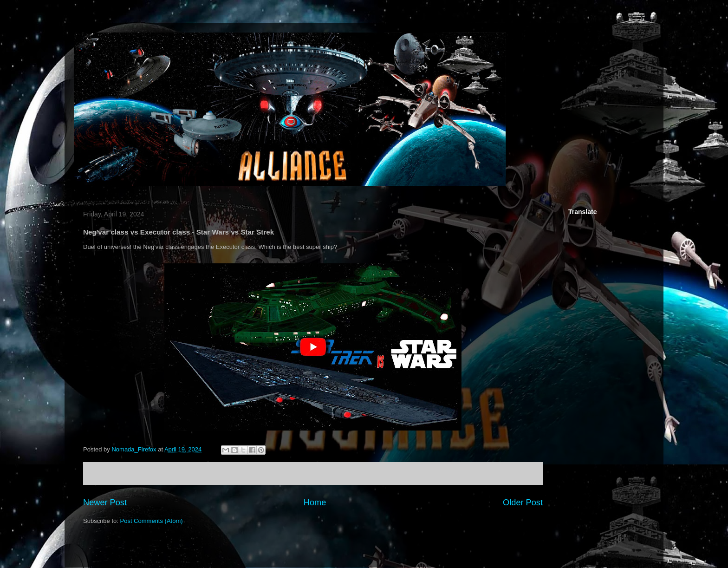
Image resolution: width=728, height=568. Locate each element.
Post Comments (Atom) (152, 521)
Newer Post (105, 503)
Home (315, 503)
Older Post (523, 503)
